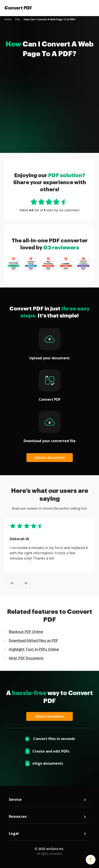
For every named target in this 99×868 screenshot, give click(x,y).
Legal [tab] (48, 834)
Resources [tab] (48, 817)
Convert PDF (18, 8)
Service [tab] (48, 800)
